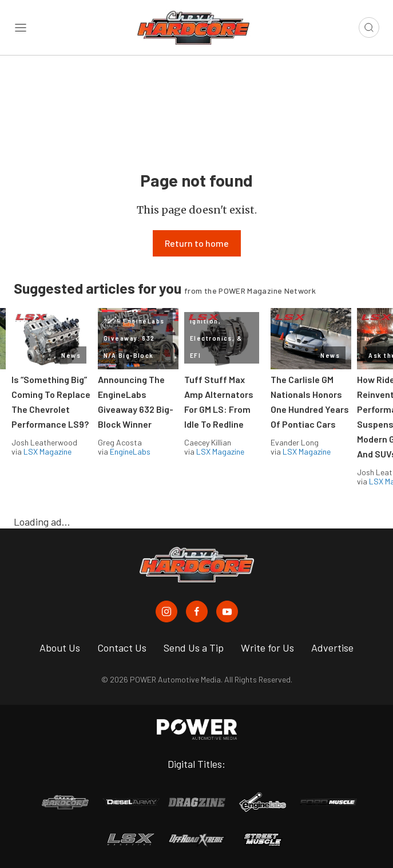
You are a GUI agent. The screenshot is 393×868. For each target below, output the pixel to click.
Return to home (197, 243)
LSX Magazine (47, 451)
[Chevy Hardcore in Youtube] (227, 611)
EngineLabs (130, 451)
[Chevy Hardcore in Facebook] (197, 611)
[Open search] (369, 27)
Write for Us (267, 648)
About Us (60, 648)
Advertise (332, 648)
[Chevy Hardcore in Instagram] (166, 611)
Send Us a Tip (194, 648)
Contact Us (122, 648)
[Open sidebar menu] (21, 27)
